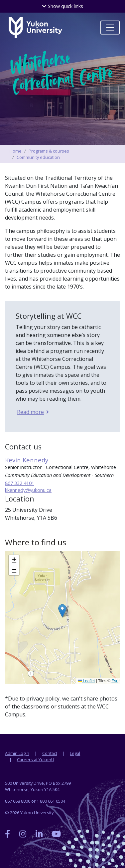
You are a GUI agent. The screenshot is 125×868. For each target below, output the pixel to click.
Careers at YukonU (36, 760)
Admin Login (17, 753)
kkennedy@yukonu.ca (28, 490)
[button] (62, 611)
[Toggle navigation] (110, 28)
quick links (63, 6)
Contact (50, 753)
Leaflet (86, 681)
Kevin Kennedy (27, 460)
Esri (115, 681)
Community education (38, 157)
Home (16, 151)
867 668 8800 (18, 801)
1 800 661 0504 (51, 801)
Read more (30, 412)
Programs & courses (49, 151)
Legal (75, 753)
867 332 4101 (20, 483)
